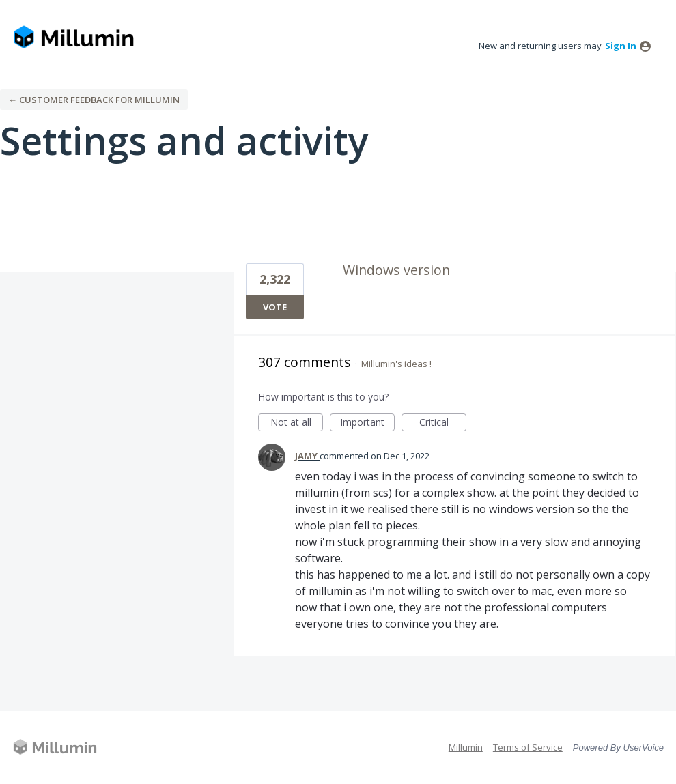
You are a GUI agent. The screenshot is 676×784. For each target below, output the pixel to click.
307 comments (305, 362)
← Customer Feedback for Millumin (94, 100)
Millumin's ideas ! (396, 364)
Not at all (297, 423)
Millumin (466, 747)
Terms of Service (528, 747)
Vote (275, 307)
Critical (443, 423)
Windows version (396, 270)
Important (367, 423)
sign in (621, 46)
